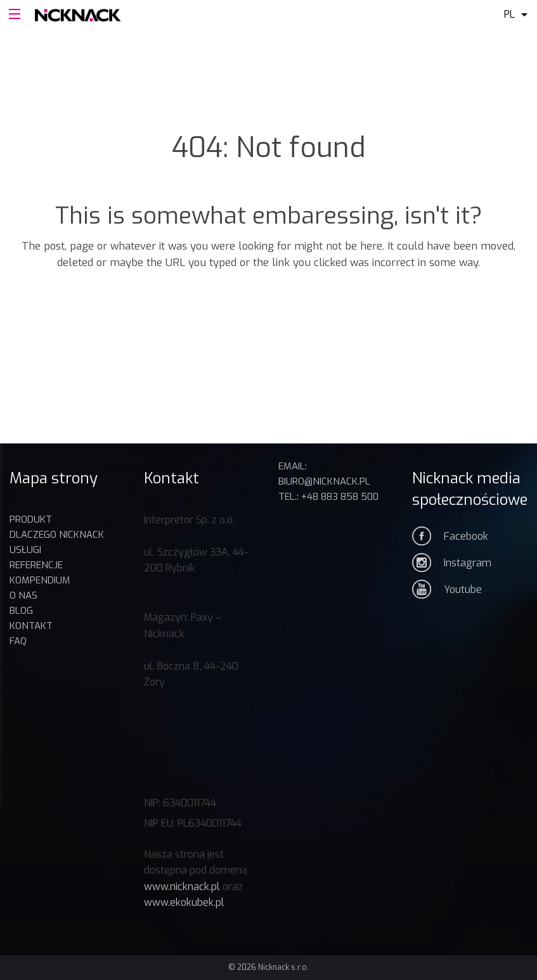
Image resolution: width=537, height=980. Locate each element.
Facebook (466, 536)
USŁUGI (25, 550)
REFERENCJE (36, 565)
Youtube (463, 589)
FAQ (18, 641)
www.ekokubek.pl (184, 902)
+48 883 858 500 (340, 497)
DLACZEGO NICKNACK (57, 535)
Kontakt (31, 626)
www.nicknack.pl (182, 887)
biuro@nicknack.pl (324, 481)
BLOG (21, 611)
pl (509, 14)
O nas (23, 595)
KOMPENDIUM (40, 580)
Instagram (468, 563)
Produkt (31, 519)
